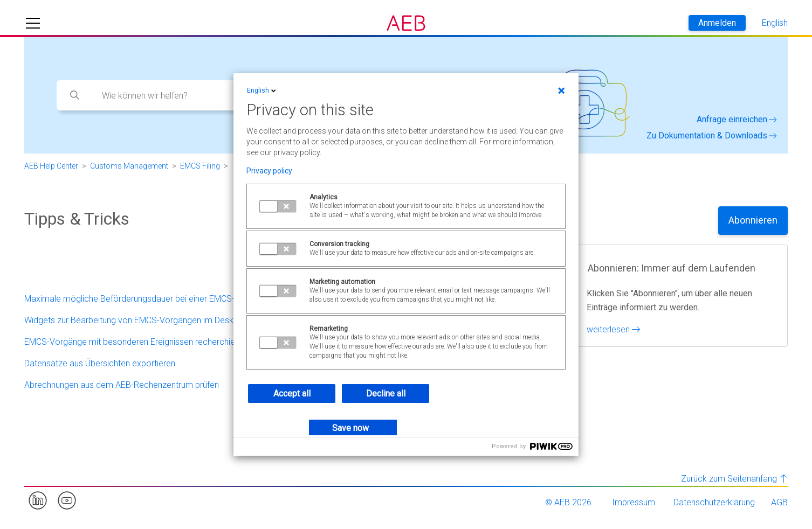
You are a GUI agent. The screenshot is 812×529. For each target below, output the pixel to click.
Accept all (292, 394)
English (262, 91)
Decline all (386, 394)
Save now (350, 428)
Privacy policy (269, 171)
